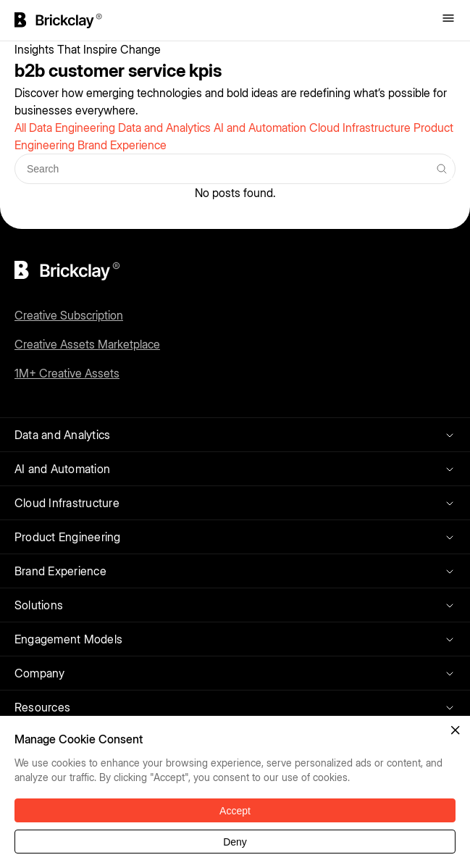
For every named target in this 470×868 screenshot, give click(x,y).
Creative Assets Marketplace (87, 344)
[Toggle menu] (448, 19)
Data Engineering (74, 128)
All (22, 128)
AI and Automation (261, 128)
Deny (235, 842)
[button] (456, 730)
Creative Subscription (69, 315)
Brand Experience (122, 145)
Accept (235, 811)
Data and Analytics (166, 128)
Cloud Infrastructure (361, 128)
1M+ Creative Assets (67, 373)
